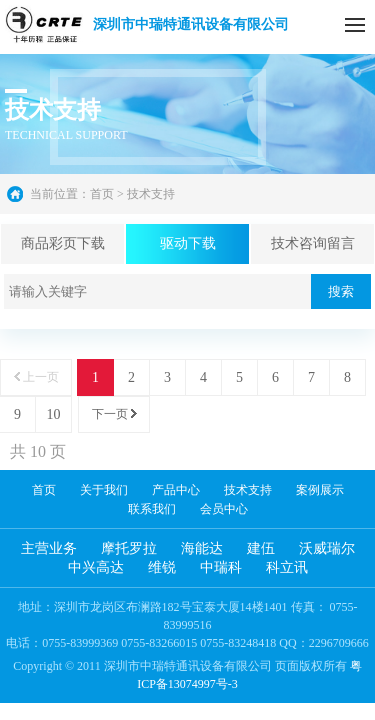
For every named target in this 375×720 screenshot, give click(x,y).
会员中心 (224, 509)
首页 (102, 194)
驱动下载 (188, 243)
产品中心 (176, 490)
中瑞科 (221, 567)
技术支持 (248, 490)
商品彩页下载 (63, 243)
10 (54, 414)
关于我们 (104, 490)
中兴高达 (96, 567)
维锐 (162, 567)
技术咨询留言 (313, 243)
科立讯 (287, 567)
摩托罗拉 (129, 548)
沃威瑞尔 (327, 548)
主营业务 (49, 548)
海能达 (202, 548)
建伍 (261, 548)
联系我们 (152, 509)
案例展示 (320, 490)
